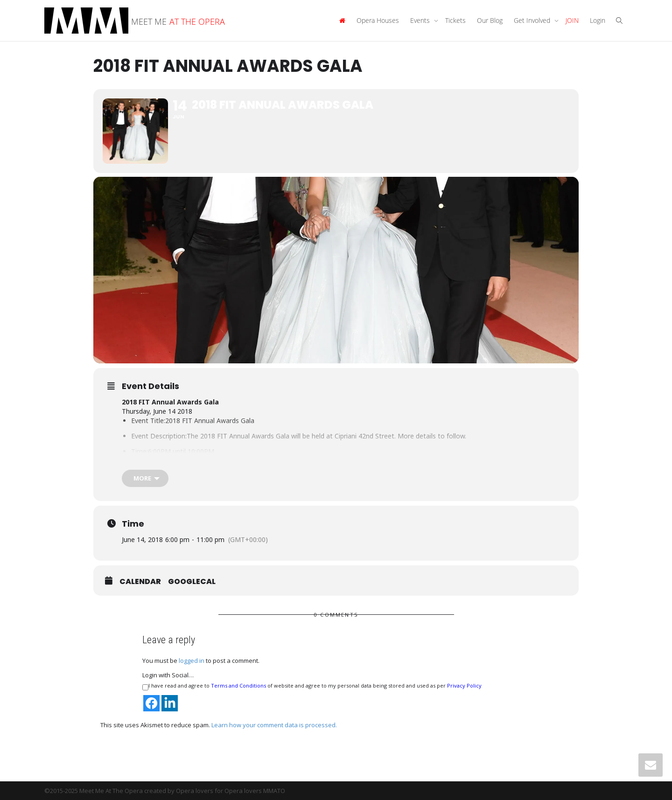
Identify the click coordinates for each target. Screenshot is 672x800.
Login (598, 20)
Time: (140, 451)
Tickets (455, 20)
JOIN (572, 20)
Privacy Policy (464, 685)
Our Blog (490, 20)
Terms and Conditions (238, 685)
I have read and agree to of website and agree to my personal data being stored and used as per (312, 686)
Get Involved (533, 20)
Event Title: (148, 421)
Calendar (140, 582)
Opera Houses (378, 20)
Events (421, 20)
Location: (145, 467)
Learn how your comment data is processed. (274, 725)
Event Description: (159, 436)
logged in (192, 661)
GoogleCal (192, 582)
